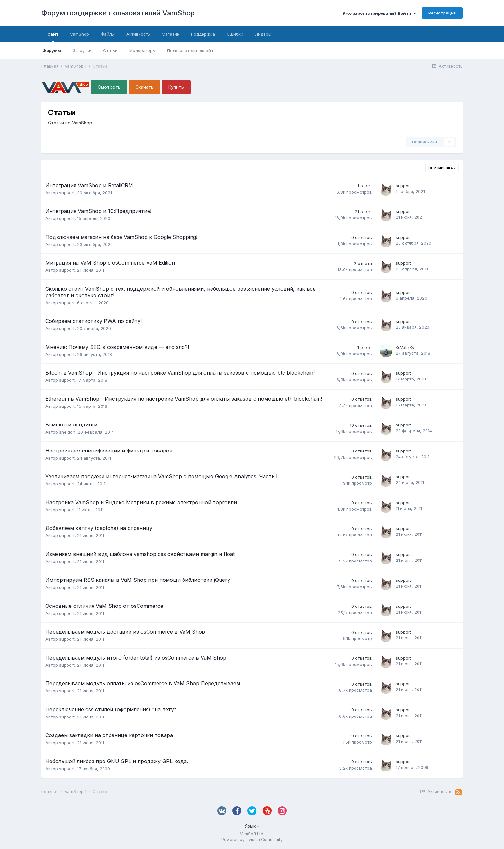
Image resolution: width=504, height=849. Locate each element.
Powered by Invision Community (252, 840)
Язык (252, 826)
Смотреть (109, 87)
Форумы (52, 50)
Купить (176, 87)
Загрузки (82, 50)
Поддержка (203, 34)
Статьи (110, 50)
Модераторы (142, 50)
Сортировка (442, 168)
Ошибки (235, 34)
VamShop (80, 34)
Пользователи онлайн (190, 50)
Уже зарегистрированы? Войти (379, 13)
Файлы (108, 34)
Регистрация (442, 13)
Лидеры (263, 34)
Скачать (144, 87)
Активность (138, 34)
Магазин (171, 34)
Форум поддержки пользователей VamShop (118, 13)
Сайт (53, 37)
